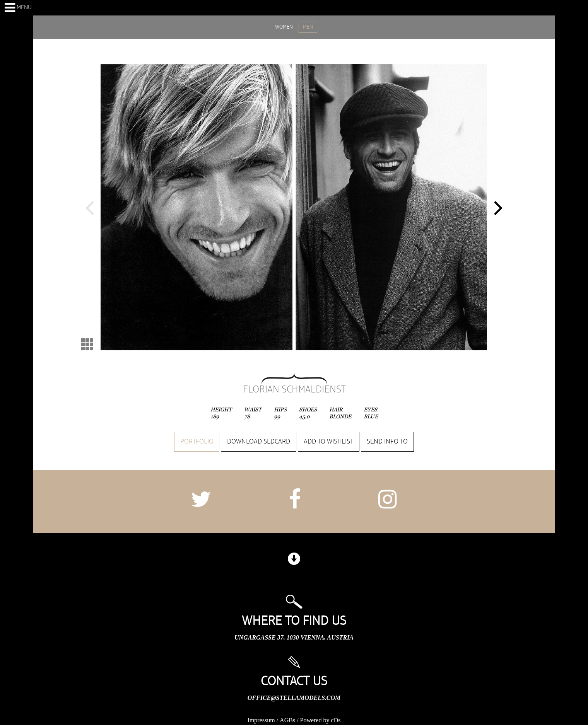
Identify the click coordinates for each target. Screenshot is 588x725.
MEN (308, 27)
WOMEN (284, 27)
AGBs (287, 720)
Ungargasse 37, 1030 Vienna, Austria (294, 637)
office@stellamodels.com (294, 698)
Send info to (387, 442)
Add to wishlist (328, 442)
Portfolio (197, 442)
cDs (336, 720)
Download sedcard (259, 442)
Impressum (261, 720)
